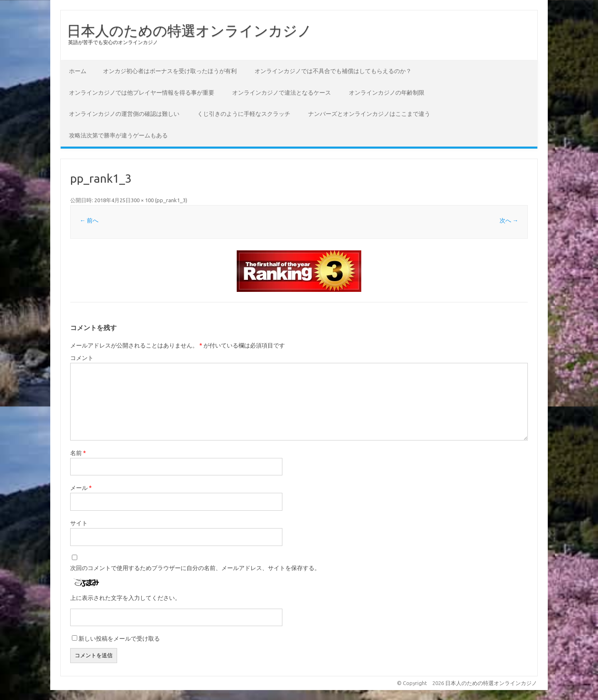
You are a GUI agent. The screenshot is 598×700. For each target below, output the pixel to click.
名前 (78, 453)
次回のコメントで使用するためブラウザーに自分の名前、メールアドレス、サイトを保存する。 (195, 568)
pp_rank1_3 (171, 200)
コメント (82, 358)
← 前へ (89, 220)
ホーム (78, 71)
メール (81, 488)
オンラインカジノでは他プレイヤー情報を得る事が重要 (142, 93)
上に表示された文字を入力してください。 (125, 598)
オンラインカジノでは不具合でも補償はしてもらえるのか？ (333, 71)
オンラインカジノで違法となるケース (282, 93)
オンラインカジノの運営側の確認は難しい (124, 114)
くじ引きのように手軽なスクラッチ (244, 114)
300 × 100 (142, 200)
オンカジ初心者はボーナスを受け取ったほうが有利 (170, 71)
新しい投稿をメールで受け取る (119, 639)
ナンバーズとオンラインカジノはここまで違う (369, 114)
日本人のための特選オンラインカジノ (189, 30)
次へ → (509, 220)
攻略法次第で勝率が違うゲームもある (118, 135)
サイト (79, 523)
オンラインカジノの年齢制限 (387, 93)
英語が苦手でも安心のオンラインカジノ (113, 42)
